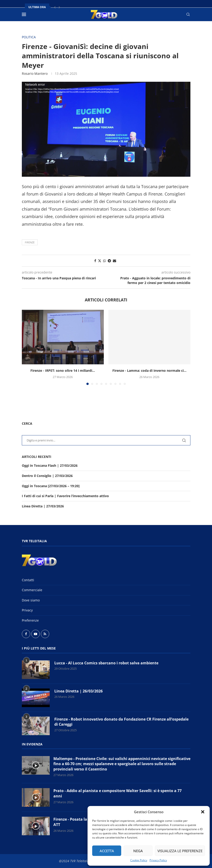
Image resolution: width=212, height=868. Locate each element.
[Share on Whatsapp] (104, 261)
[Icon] (36, 765)
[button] (203, 812)
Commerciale (32, 590)
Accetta (107, 851)
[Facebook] (99, 15)
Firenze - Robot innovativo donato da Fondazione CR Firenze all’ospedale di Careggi (121, 722)
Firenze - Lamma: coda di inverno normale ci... (149, 370)
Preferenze (30, 620)
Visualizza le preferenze (180, 851)
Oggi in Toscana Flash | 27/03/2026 (50, 465)
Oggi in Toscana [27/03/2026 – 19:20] (51, 486)
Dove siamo (31, 600)
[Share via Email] (114, 261)
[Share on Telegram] (109, 261)
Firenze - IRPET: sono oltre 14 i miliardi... (63, 370)
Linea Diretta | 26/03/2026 (78, 691)
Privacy (27, 610)
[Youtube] (106, 15)
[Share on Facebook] (95, 261)
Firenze (30, 242)
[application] (106, 129)
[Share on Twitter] (100, 261)
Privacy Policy (158, 860)
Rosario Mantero (35, 73)
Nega (138, 851)
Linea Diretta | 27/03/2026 (43, 506)
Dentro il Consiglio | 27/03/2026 (47, 476)
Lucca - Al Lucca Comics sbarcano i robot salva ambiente (106, 663)
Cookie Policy (139, 860)
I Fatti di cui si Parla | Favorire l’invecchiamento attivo (65, 496)
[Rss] (112, 15)
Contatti (28, 580)
